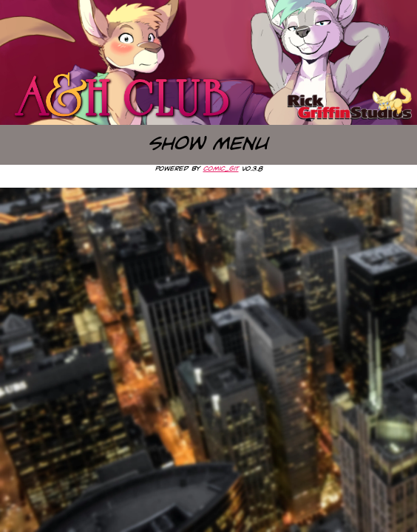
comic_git (221, 169)
